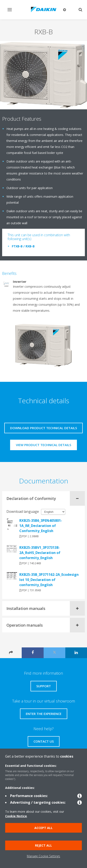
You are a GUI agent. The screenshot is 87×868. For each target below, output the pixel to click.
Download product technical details (43, 428)
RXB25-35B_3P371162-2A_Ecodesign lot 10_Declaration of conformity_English (49, 580)
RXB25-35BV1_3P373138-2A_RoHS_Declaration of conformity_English (40, 553)
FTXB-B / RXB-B (23, 246)
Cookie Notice (16, 816)
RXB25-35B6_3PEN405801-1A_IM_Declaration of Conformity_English (41, 526)
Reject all (43, 845)
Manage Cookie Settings (43, 856)
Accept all (43, 828)
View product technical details (43, 445)
